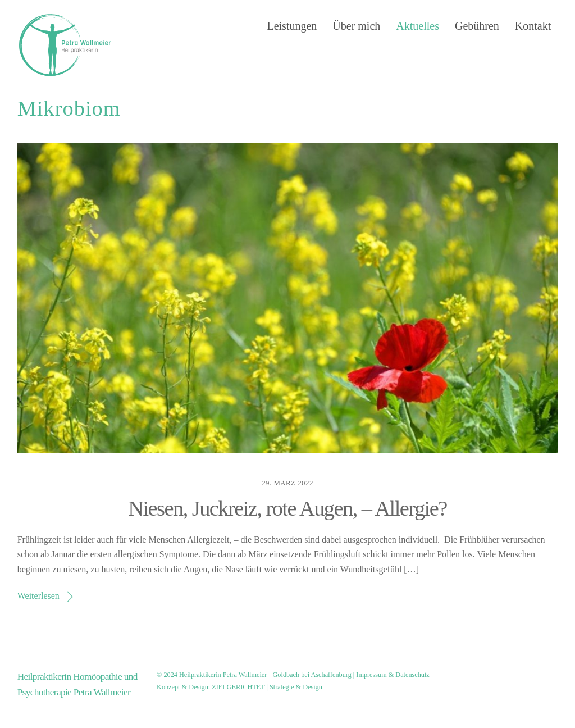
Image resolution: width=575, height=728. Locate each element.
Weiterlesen (38, 596)
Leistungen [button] (292, 26)
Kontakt (533, 26)
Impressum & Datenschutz (393, 675)
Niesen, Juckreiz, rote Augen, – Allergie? (287, 508)
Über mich (356, 26)
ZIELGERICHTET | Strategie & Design (267, 687)
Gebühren (477, 26)
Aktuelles (417, 26)
